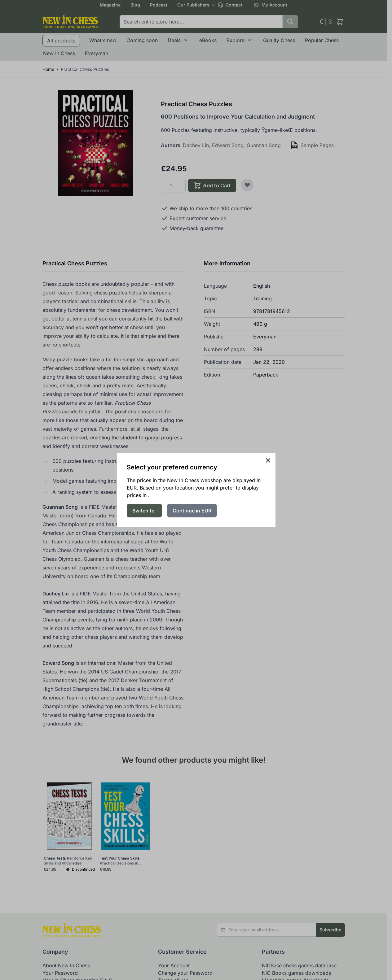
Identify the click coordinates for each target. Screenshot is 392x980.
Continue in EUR (192, 511)
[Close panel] (268, 460)
